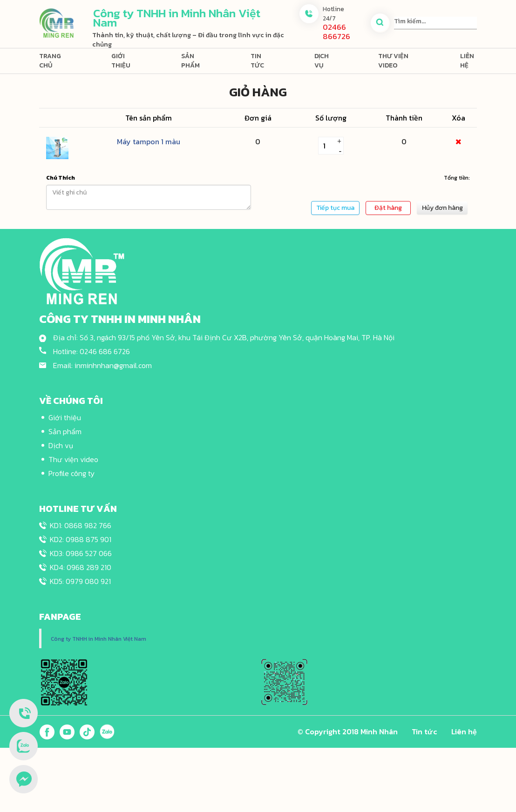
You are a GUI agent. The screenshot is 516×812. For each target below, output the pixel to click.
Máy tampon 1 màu (149, 141)
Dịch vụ (322, 61)
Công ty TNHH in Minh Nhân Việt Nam (98, 639)
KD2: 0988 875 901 (81, 539)
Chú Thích (61, 178)
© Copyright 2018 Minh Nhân (348, 731)
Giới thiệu (121, 61)
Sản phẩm (190, 61)
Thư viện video (393, 61)
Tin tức (257, 61)
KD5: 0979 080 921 (80, 581)
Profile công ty (71, 473)
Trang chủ (50, 61)
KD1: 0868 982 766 (81, 525)
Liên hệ (467, 61)
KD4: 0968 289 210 (81, 567)
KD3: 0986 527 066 (81, 553)
